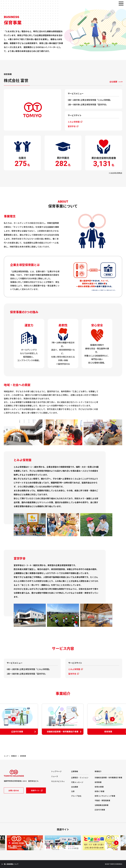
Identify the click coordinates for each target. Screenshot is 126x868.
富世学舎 (72, 126)
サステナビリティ (58, 781)
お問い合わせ (14, 790)
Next (112, 719)
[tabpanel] (63, 719)
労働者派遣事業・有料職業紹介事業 (108, 778)
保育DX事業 (99, 787)
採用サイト (35, 790)
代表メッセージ (77, 782)
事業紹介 (14, 756)
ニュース (55, 776)
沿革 (73, 791)
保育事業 (23, 756)
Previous (14, 719)
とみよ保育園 (74, 122)
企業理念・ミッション (80, 778)
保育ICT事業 (99, 791)
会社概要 (113, 82)
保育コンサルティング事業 (105, 796)
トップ (6, 756)
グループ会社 (76, 796)
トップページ (56, 771)
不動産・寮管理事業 (102, 800)
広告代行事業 (100, 810)
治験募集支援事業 (102, 805)
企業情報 (75, 771)
